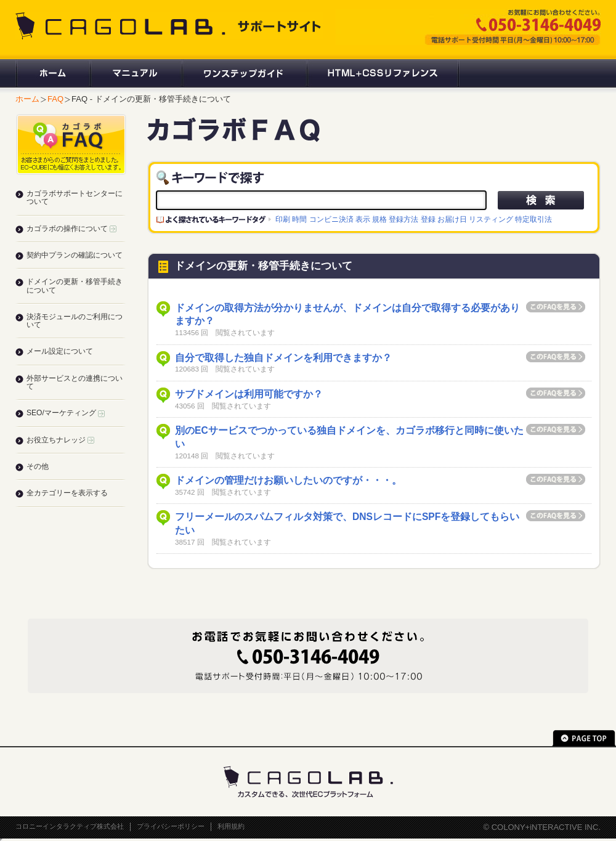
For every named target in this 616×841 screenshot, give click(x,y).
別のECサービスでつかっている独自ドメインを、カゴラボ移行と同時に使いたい (349, 437)
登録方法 (403, 219)
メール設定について (60, 351)
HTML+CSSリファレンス (383, 73)
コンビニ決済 (331, 219)
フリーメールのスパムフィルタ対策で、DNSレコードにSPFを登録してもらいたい (347, 523)
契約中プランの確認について (75, 255)
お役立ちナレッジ (60, 440)
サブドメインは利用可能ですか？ (249, 394)
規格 (379, 219)
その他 (38, 466)
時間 (299, 219)
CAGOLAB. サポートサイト (169, 26)
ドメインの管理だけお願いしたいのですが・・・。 (288, 480)
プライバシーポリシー (171, 826)
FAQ (55, 99)
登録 (428, 219)
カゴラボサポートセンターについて (75, 197)
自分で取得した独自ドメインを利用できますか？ (283, 358)
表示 (363, 219)
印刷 (283, 219)
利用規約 (231, 826)
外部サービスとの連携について (75, 382)
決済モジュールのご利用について (75, 321)
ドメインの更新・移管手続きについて (75, 286)
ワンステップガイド (244, 73)
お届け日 (452, 219)
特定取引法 (533, 219)
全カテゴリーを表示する (67, 493)
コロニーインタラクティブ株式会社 (70, 826)
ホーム (52, 73)
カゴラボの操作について (71, 229)
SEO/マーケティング (66, 413)
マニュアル (135, 73)
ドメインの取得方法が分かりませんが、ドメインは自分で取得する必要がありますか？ (347, 315)
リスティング (491, 219)
